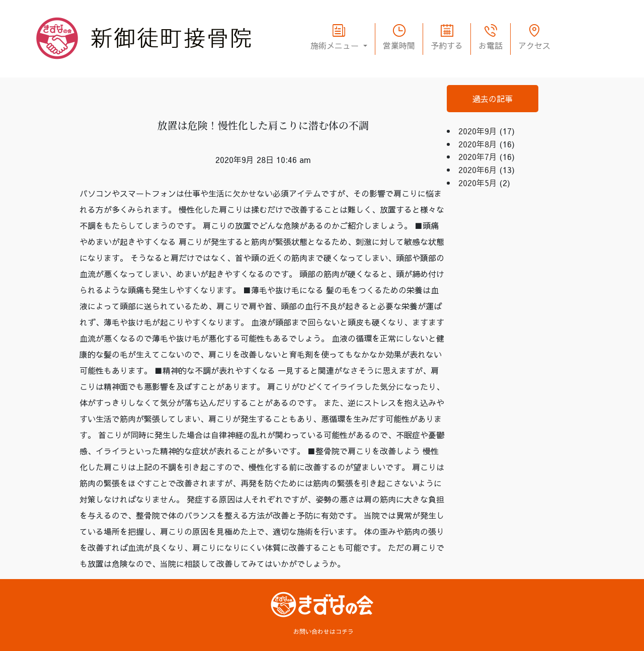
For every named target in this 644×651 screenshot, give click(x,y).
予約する (447, 45)
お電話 (491, 45)
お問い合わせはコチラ (324, 631)
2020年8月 (478, 144)
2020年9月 (478, 131)
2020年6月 (478, 170)
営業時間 (399, 45)
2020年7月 (478, 156)
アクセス (534, 45)
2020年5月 (478, 183)
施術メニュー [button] (336, 45)
